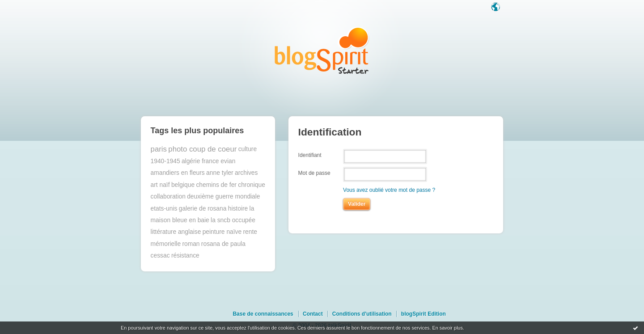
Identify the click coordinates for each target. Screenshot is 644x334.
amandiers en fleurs (178, 173)
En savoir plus (447, 328)
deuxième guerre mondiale (223, 197)
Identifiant (310, 155)
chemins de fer (216, 185)
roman (191, 244)
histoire (238, 209)
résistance (185, 256)
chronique (252, 185)
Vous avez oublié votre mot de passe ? (389, 190)
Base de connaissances (263, 314)
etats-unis (164, 209)
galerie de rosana (203, 209)
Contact (313, 314)
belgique (183, 185)
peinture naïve (222, 232)
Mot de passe (314, 173)
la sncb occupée (233, 220)
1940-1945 (165, 161)
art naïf (160, 185)
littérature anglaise (176, 232)
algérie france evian (208, 161)
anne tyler (220, 173)
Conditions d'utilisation (362, 314)
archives (246, 173)
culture (248, 149)
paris (159, 149)
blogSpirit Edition (424, 314)
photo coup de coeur (202, 149)
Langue (496, 8)
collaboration (168, 197)
